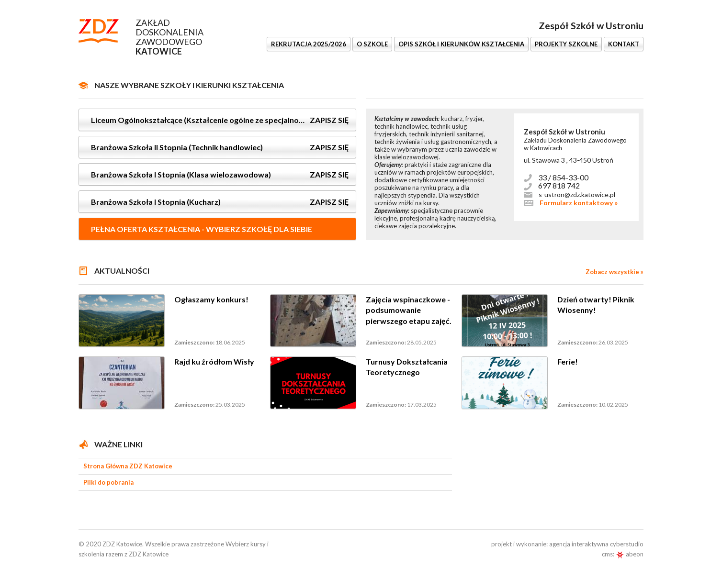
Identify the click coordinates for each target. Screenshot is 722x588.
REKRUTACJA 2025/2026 (309, 44)
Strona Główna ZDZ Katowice (128, 466)
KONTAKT (624, 44)
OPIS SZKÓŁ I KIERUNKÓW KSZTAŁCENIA (461, 44)
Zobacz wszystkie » (615, 272)
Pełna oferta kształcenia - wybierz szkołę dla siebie (202, 229)
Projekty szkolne (566, 44)
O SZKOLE (372, 44)
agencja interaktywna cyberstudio (596, 544)
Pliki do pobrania (108, 482)
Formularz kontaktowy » (579, 203)
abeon (630, 554)
